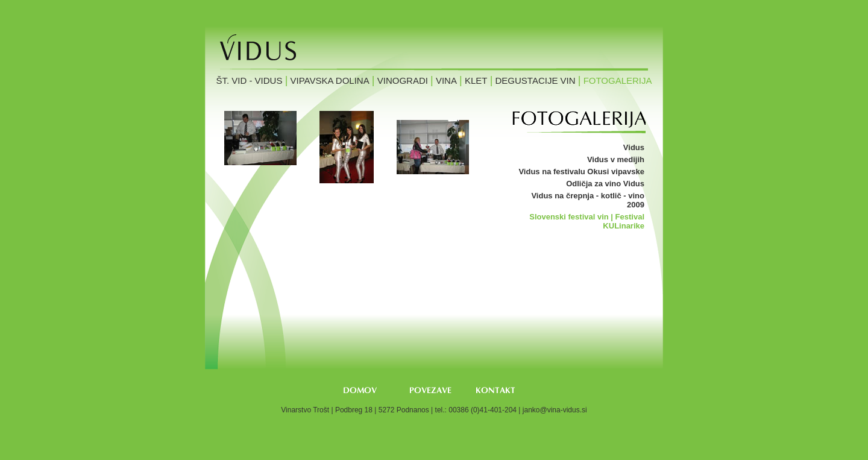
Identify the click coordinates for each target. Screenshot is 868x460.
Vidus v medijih (616, 159)
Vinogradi (403, 80)
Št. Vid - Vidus (249, 80)
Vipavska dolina (330, 80)
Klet (476, 80)
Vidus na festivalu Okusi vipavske (581, 172)
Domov (360, 390)
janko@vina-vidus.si (555, 410)
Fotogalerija (618, 80)
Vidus (634, 147)
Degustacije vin (536, 80)
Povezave (431, 390)
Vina (446, 80)
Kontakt (497, 390)
